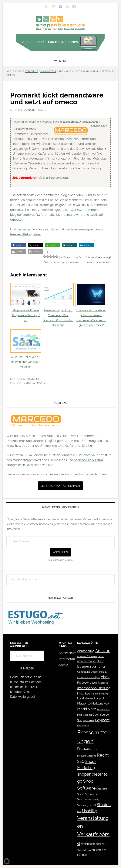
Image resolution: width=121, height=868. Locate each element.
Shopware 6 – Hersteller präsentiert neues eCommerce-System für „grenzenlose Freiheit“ (91, 305)
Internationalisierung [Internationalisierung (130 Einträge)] (94, 688)
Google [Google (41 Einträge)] (94, 683)
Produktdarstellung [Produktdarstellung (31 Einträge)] (87, 756)
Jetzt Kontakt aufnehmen (60, 486)
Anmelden (60, 552)
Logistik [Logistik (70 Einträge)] (99, 698)
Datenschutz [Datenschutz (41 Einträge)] (98, 672)
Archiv (63, 665)
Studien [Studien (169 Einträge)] (104, 805)
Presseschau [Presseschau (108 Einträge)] (87, 749)
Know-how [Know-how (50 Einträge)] (84, 694)
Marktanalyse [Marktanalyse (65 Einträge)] (100, 704)
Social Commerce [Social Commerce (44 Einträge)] (87, 794)
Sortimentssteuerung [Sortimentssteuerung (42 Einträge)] (88, 799)
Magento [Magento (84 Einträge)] (84, 703)
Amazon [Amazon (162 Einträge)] (103, 651)
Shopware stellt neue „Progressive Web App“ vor (26, 302)
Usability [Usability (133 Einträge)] (90, 811)
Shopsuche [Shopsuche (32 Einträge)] (102, 789)
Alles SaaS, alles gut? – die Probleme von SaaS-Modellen (26, 349)
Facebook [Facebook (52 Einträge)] (83, 683)
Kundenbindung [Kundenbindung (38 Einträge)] (99, 694)
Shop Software (35, 383)
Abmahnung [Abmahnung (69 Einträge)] (86, 651)
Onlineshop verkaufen (54, 178)
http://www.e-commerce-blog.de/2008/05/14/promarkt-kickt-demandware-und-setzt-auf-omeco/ (57, 215)
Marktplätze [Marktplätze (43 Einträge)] (103, 710)
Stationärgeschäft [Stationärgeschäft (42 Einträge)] (87, 805)
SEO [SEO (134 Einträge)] (81, 762)
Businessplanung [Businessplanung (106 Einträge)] (91, 666)
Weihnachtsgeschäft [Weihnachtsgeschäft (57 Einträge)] (94, 844)
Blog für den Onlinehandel (60, 23)
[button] (19, 245)
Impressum (67, 659)
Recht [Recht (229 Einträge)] (103, 755)
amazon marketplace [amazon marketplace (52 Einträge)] (90, 661)
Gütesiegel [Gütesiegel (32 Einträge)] (103, 683)
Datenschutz (68, 653)
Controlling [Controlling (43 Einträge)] (84, 672)
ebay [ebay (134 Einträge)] (105, 677)
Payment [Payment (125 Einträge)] (102, 720)
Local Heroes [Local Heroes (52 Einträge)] (85, 698)
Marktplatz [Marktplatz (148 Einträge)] (87, 709)
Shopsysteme (32, 379)
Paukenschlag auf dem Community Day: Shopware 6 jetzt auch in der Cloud (58, 305)
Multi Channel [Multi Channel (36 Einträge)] (84, 715)
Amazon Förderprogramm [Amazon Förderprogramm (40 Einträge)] (91, 656)
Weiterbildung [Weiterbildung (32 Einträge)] (84, 850)
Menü (63, 61)
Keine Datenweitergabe (60, 560)
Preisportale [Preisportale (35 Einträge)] (83, 726)
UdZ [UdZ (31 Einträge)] (79, 811)
